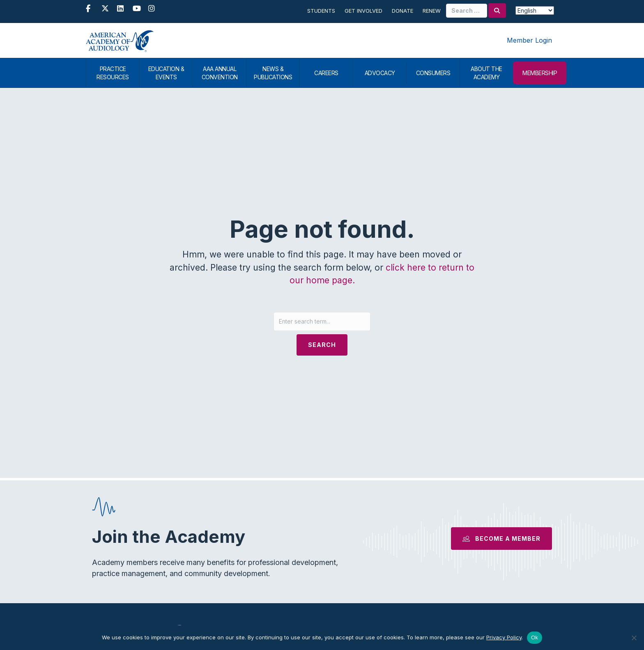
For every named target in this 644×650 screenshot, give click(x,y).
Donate (402, 11)
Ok (535, 637)
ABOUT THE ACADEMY (486, 73)
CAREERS (326, 73)
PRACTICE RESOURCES (113, 73)
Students (321, 11)
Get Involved (363, 11)
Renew (432, 11)
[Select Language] (535, 10)
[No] (634, 638)
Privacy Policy (504, 637)
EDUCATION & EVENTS (166, 73)
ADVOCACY (380, 73)
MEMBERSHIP (540, 73)
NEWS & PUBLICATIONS (273, 73)
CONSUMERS (433, 73)
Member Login (529, 40)
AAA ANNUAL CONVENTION (220, 73)
